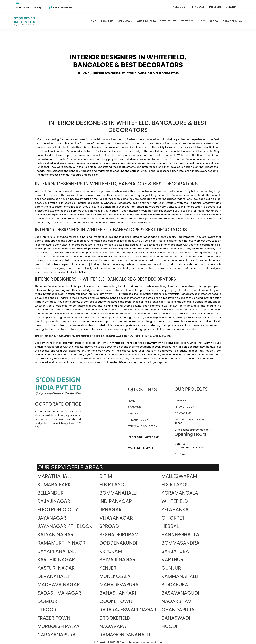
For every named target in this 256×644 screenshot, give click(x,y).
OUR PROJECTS (147, 21)
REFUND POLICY (184, 407)
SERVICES (124, 21)
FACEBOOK (178, 7)
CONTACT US (168, 21)
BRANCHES (187, 21)
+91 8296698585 (63, 7)
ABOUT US (134, 407)
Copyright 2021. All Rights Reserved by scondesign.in (129, 642)
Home (92, 21)
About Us (107, 21)
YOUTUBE (135, 448)
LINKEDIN (231, 7)
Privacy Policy (233, 21)
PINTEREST (215, 7)
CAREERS (180, 400)
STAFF (201, 21)
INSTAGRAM (196, 7)
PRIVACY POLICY (138, 420)
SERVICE (133, 413)
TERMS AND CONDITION (143, 426)
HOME (132, 401)
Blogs (214, 21)
